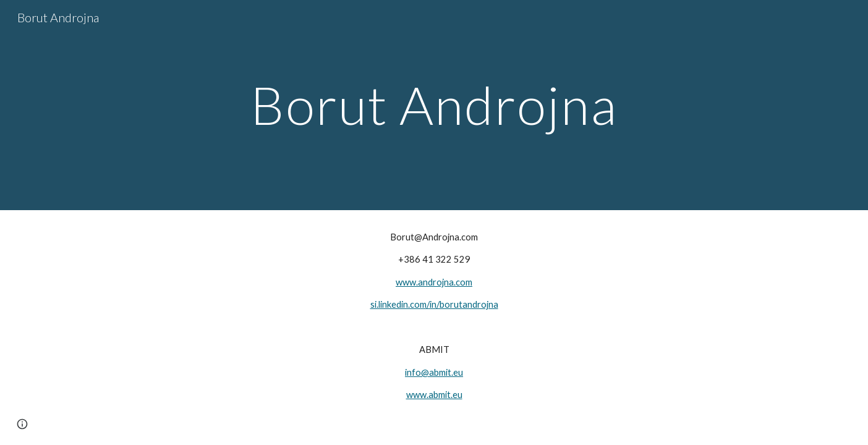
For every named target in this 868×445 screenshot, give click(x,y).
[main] (434, 105)
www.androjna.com (434, 282)
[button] (22, 424)
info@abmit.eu (434, 372)
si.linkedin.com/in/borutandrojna (434, 304)
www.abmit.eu (434, 395)
